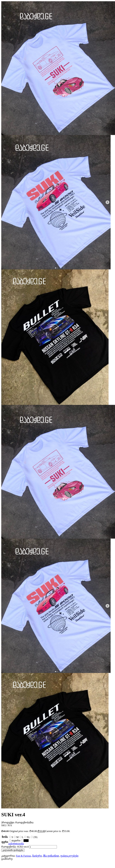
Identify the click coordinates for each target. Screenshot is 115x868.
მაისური (37, 856)
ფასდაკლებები (69, 856)
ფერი (5, 842)
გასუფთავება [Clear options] (16, 844)
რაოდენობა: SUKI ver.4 (15, 847)
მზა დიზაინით (51, 856)
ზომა (5, 837)
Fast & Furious (23, 856)
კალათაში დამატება (13, 850)
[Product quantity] (43, 847)
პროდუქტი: (8, 823)
